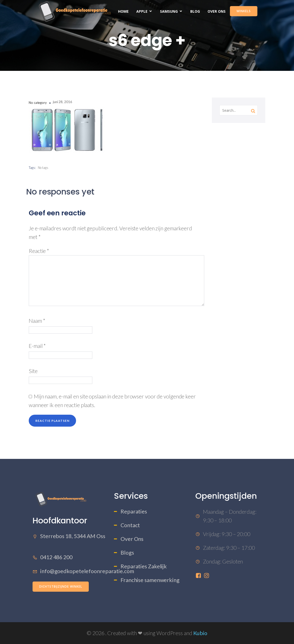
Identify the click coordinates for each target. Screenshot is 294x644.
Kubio (200, 633)
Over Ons (217, 11)
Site (33, 371)
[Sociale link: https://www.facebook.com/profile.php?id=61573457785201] (199, 575)
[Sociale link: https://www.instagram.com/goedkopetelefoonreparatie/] (208, 575)
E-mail (37, 346)
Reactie (39, 251)
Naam (37, 321)
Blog (195, 11)
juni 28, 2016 (63, 102)
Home (123, 11)
